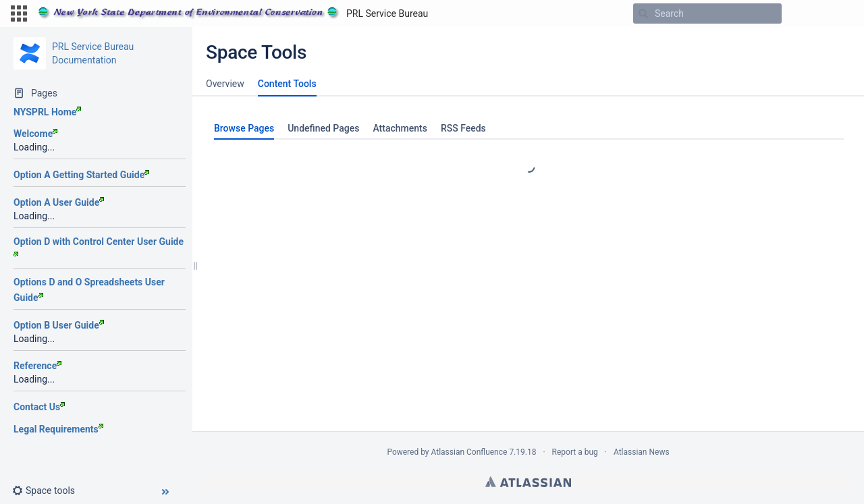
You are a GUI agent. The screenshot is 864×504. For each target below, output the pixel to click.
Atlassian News (642, 452)
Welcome (35, 134)
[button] (19, 13)
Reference (37, 366)
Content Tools (287, 84)
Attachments (400, 128)
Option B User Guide (59, 325)
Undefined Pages (323, 128)
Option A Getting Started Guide (81, 175)
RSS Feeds (463, 128)
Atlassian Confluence (469, 452)
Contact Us (39, 407)
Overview (225, 84)
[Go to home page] (233, 13)
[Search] (643, 13)
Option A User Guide (59, 202)
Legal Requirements (58, 429)
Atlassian (528, 482)
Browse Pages (244, 128)
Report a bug (575, 452)
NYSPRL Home (47, 112)
